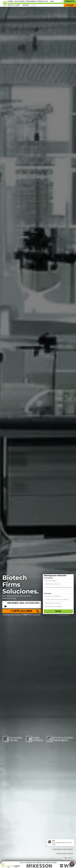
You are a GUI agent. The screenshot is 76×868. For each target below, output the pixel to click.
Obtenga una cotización (55, 576)
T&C (69, 615)
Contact (47, 593)
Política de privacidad (63, 615)
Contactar (48, 578)
